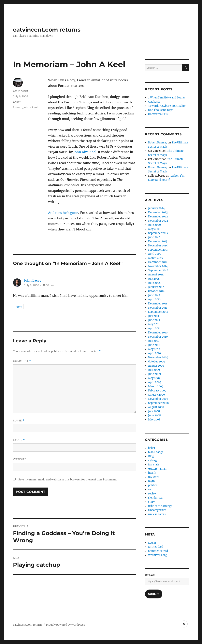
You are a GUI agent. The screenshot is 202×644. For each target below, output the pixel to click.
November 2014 (158, 266)
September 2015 (158, 250)
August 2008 (156, 407)
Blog (151, 456)
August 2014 (156, 275)
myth (151, 481)
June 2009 (155, 374)
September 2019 (158, 233)
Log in (152, 543)
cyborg (152, 460)
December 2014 (158, 262)
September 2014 (158, 270)
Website (20, 459)
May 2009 (154, 378)
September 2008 (158, 403)
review (152, 494)
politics (153, 485)
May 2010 (154, 349)
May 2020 (154, 229)
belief (17, 102)
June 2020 (154, 225)
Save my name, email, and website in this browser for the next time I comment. (68, 480)
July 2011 (154, 316)
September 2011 (158, 312)
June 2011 (154, 320)
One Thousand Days (161, 110)
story (151, 502)
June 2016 (154, 237)
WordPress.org (158, 555)
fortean (18, 107)
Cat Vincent (21, 91)
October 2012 (156, 291)
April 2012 (154, 299)
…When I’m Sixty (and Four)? (167, 98)
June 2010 (154, 345)
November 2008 (158, 399)
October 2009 (157, 362)
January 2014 (156, 287)
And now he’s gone (63, 213)
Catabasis (154, 102)
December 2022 (158, 217)
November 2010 (158, 337)
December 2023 (158, 212)
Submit (154, 594)
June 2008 (154, 415)
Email (19, 440)
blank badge (156, 452)
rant (151, 489)
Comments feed (158, 551)
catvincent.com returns (47, 30)
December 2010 (158, 333)
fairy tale (154, 465)
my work (154, 477)
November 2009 (158, 357)
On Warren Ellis (158, 114)
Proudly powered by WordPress (65, 625)
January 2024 (156, 208)
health (152, 473)
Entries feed (156, 547)
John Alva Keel (85, 152)
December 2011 (158, 304)
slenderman (156, 498)
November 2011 (158, 308)
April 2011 (154, 328)
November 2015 (158, 246)
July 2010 (154, 341)
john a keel (31, 107)
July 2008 (154, 411)
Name (19, 421)
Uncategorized (157, 510)
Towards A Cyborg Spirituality (167, 106)
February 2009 (157, 391)
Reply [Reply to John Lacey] (18, 307)
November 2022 (158, 221)
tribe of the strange (160, 506)
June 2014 (154, 283)
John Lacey (33, 280)
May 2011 (154, 324)
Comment (22, 361)
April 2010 (154, 353)
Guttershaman (157, 469)
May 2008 (154, 420)
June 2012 (154, 295)
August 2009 (156, 366)
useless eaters (157, 514)
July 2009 (154, 370)
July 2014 (154, 279)
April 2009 (155, 382)
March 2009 (156, 386)
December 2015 (158, 241)
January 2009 (157, 395)
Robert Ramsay (158, 143)
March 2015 (156, 258)
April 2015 (154, 254)
